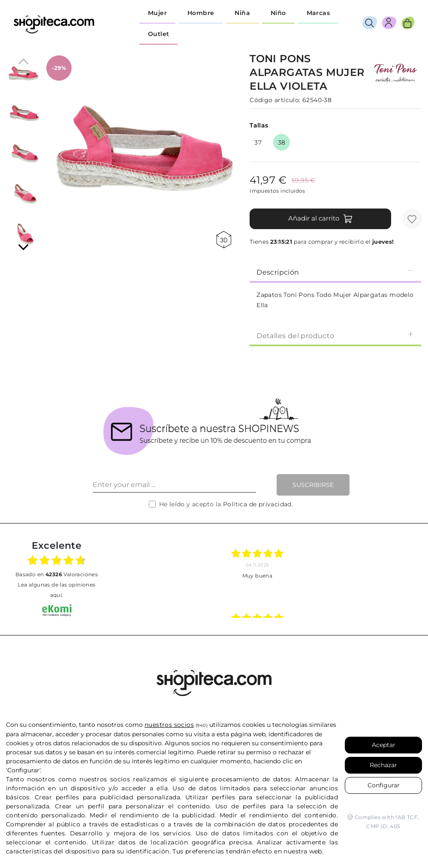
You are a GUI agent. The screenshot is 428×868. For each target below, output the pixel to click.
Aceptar (384, 745)
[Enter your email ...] (174, 485)
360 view (224, 240)
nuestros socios (169, 725)
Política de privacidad (257, 504)
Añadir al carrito (321, 219)
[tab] (335, 272)
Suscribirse (313, 485)
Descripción (335, 272)
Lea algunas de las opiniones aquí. (56, 590)
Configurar (384, 785)
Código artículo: (275, 100)
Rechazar (383, 765)
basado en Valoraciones (57, 574)
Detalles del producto (335, 335)
